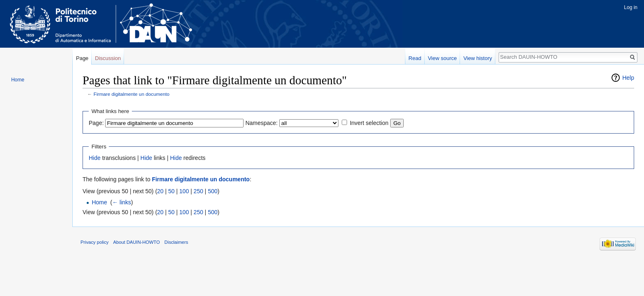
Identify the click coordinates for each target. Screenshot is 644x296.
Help (628, 78)
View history (478, 58)
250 (198, 191)
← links (122, 202)
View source (443, 58)
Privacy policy (94, 242)
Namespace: (261, 123)
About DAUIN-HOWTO (137, 242)
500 (213, 191)
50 (172, 191)
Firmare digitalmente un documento (132, 94)
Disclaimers (176, 242)
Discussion (108, 58)
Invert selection (369, 123)
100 (184, 191)
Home (99, 202)
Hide (95, 158)
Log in (631, 7)
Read (415, 58)
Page (82, 58)
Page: (96, 123)
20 (161, 191)
